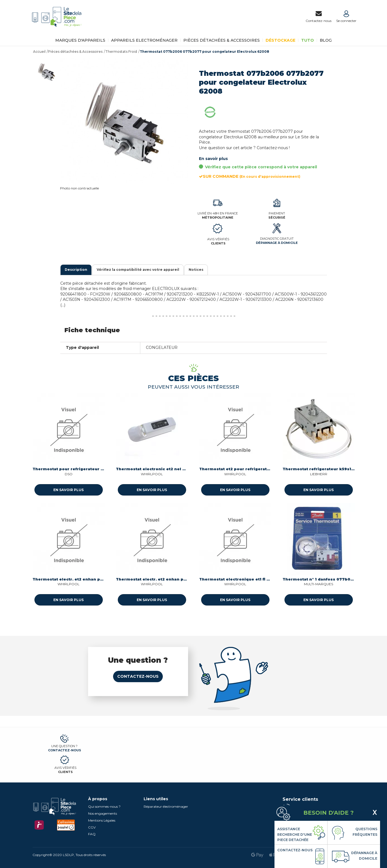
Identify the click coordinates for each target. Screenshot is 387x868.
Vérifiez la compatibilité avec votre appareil (138, 270)
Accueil (39, 52)
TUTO (308, 40)
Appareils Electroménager (144, 40)
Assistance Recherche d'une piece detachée (295, 834)
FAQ (92, 834)
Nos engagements (103, 813)
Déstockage (280, 40)
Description (76, 270)
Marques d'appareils (80, 40)
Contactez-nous (138, 676)
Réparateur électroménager (166, 806)
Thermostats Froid (121, 52)
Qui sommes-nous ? (104, 806)
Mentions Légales (102, 820)
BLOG (326, 40)
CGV (92, 827)
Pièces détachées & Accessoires (222, 40)
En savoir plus (213, 159)
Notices (196, 270)
